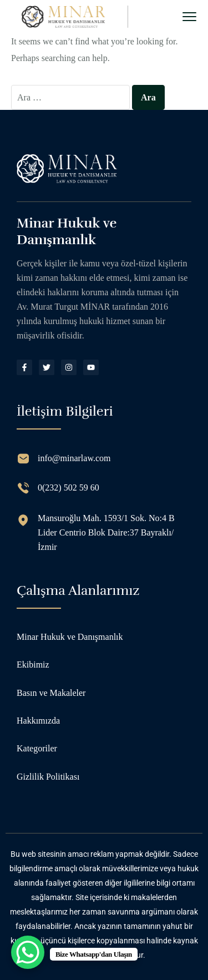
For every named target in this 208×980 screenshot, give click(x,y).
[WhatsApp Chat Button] (28, 952)
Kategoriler (37, 748)
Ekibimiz (33, 665)
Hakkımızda (38, 721)
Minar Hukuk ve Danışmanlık (70, 637)
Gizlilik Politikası (48, 777)
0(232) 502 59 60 (69, 488)
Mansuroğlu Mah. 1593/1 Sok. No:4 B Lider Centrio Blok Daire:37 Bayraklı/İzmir (106, 532)
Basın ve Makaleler (51, 693)
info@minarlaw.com (74, 458)
